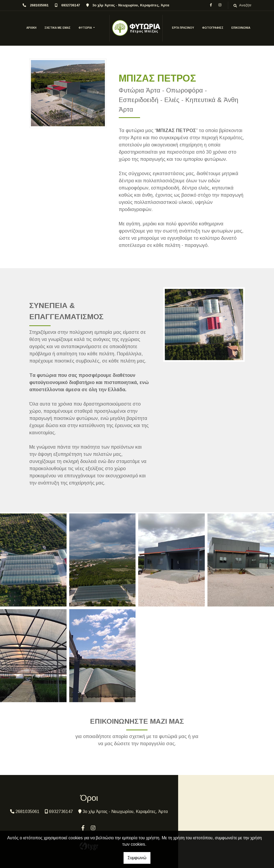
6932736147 (71, 5)
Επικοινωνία (241, 28)
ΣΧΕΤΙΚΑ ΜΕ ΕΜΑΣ (58, 28)
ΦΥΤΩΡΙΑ (86, 28)
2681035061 (39, 5)
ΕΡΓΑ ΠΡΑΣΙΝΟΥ (183, 28)
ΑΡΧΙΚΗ (31, 28)
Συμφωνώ (137, 858)
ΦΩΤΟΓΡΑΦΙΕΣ (213, 28)
